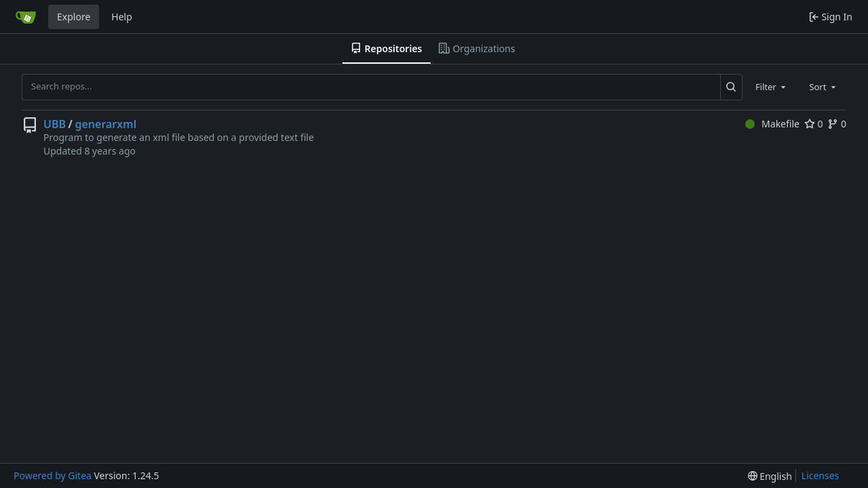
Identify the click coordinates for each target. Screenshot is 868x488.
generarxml (105, 124)
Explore (74, 17)
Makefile (772, 124)
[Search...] (731, 87)
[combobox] (772, 87)
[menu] (770, 476)
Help (122, 17)
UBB (55, 124)
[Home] (26, 17)
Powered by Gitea (53, 475)
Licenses (821, 475)
